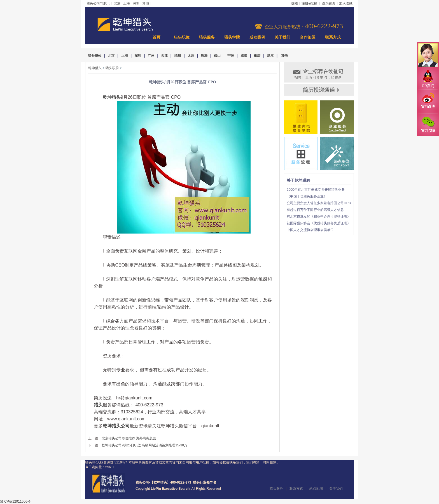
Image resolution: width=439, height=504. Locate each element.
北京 (117, 3)
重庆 (257, 56)
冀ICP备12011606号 (15, 501)
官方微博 (428, 102)
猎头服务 (207, 37)
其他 (146, 3)
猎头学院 (232, 37)
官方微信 (428, 125)
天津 (164, 56)
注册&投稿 (309, 3)
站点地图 (316, 489)
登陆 (295, 3)
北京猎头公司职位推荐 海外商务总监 (129, 438)
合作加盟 (308, 37)
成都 (244, 56)
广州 (151, 56)
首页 (157, 37)
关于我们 (282, 37)
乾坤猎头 (95, 68)
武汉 (270, 56)
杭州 (178, 56)
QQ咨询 (428, 79)
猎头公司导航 (97, 3)
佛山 (217, 56)
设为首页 (329, 3)
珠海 (204, 56)
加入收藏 (346, 3)
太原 (191, 56)
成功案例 (257, 37)
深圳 (136, 3)
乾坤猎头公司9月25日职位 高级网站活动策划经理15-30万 (144, 445)
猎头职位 (182, 37)
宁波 (231, 56)
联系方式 (333, 37)
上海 (127, 3)
